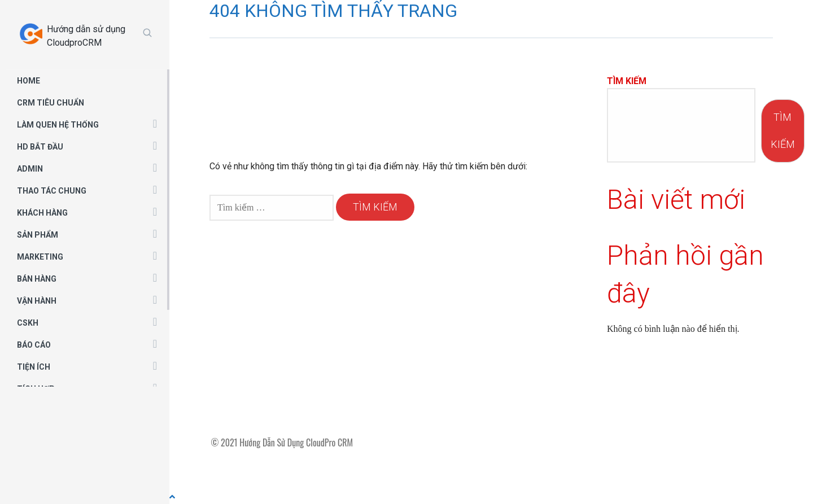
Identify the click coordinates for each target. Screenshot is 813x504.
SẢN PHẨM (38, 235)
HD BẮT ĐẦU (40, 147)
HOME (29, 81)
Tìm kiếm (627, 81)
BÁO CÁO (34, 345)
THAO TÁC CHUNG (52, 191)
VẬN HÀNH (37, 301)
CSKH (28, 323)
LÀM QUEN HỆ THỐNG (58, 125)
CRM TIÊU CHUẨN (51, 103)
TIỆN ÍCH (34, 367)
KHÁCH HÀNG (42, 213)
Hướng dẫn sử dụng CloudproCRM (86, 36)
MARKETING (40, 257)
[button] (155, 123)
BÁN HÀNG (37, 279)
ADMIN (30, 169)
